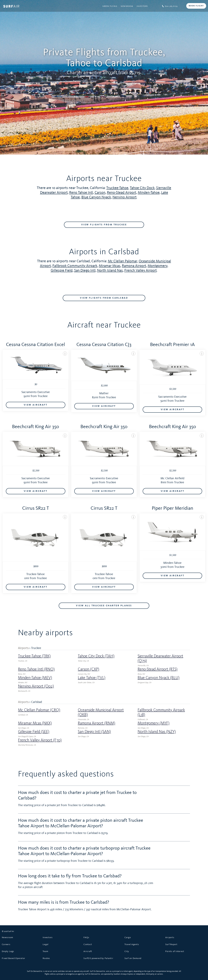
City (127, 951)
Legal (46, 944)
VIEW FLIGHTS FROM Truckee (104, 225)
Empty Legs (8, 951)
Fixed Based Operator (13, 958)
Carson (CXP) (89, 669)
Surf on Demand (133, 958)
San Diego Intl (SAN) (94, 732)
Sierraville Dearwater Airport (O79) (160, 658)
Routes (46, 958)
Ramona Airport (134, 266)
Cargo (128, 937)
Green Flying (110, 6)
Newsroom (127, 6)
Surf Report (171, 944)
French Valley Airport (141, 270)
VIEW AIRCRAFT (36, 405)
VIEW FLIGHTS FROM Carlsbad (104, 298)
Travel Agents (132, 944)
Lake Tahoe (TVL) (92, 678)
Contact (88, 944)
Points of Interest (175, 951)
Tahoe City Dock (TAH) (96, 656)
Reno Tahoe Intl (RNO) (36, 669)
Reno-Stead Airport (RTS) (158, 669)
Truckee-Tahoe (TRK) (34, 656)
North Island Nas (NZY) (157, 732)
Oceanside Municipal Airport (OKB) (101, 712)
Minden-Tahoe (149, 192)
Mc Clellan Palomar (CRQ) (39, 710)
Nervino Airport (124, 197)
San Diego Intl (85, 270)
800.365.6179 (170, 6)
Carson (100, 192)
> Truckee (35, 648)
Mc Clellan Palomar (122, 261)
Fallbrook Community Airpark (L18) (161, 712)
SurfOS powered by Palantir (98, 958)
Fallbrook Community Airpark (75, 266)
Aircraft (88, 951)
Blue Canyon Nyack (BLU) (159, 678)
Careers (6, 944)
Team (45, 951)
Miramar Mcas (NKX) (35, 723)
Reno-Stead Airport (122, 192)
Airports (23, 648)
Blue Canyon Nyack (96, 197)
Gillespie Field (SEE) (34, 732)
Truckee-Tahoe (117, 188)
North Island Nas (110, 270)
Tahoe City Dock (142, 188)
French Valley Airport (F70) (40, 740)
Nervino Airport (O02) (36, 686)
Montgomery (157, 266)
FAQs (86, 937)
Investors (142, 6)
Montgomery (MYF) (154, 723)
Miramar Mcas (110, 266)
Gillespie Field (62, 270)
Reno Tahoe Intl (81, 192)
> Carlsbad (36, 702)
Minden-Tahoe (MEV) (35, 678)
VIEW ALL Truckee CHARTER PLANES (104, 606)
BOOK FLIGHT (196, 6)
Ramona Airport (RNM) (97, 723)
